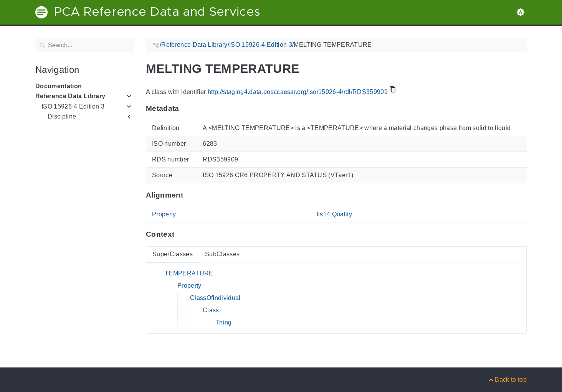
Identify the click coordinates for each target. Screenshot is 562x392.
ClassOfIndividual (215, 298)
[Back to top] (507, 380)
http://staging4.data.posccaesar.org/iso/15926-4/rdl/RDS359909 (298, 92)
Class (211, 310)
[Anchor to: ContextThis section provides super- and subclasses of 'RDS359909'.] (182, 234)
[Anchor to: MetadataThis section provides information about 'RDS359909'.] (187, 109)
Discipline (62, 116)
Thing (224, 322)
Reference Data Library (70, 96)
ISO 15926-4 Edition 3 (73, 106)
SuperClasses (173, 254)
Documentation (59, 86)
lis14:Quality (334, 214)
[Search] (84, 45)
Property (164, 214)
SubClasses (222, 254)
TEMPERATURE (189, 273)
